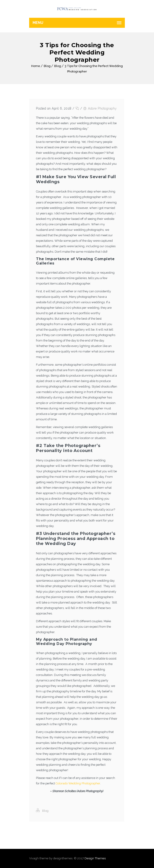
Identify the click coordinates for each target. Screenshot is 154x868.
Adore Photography (102, 108)
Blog (47, 66)
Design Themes (95, 858)
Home (36, 66)
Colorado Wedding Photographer (78, 783)
